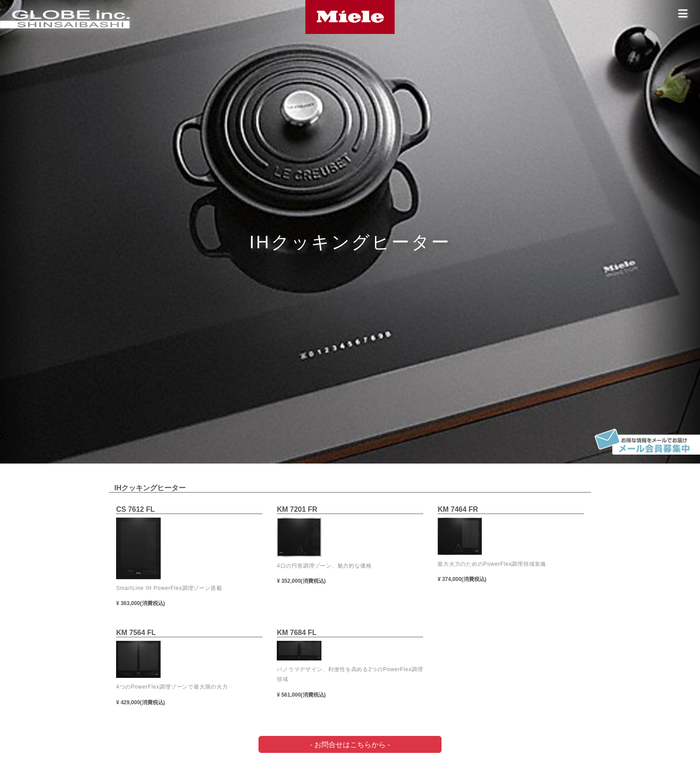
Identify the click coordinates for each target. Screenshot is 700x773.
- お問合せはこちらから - (350, 744)
